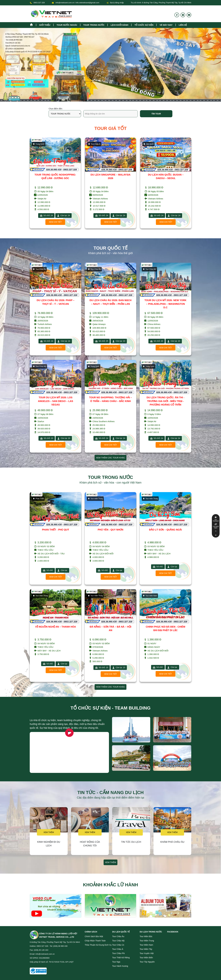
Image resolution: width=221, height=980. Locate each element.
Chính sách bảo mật (94, 936)
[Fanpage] (177, 15)
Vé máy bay (166, 25)
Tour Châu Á (94, 144)
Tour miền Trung (95, 499)
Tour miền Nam (150, 596)
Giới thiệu (45, 25)
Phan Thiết (38, 499)
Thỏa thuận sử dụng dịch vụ (98, 945)
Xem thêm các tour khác (111, 458)
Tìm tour (156, 114)
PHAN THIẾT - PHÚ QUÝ (56, 530)
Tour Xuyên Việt (147, 953)
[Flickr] (183, 15)
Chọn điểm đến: (56, 109)
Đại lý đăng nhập (115, 3)
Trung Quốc (39, 144)
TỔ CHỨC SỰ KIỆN (144, 25)
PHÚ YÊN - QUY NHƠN (110, 530)
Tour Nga (116, 962)
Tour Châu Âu (39, 269)
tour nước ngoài (67, 25)
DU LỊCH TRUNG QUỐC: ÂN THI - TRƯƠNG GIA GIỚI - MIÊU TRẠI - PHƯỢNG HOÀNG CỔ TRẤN (165, 401)
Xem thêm (49, 832)
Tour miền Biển (146, 958)
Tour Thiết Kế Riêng (121, 958)
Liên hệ (183, 25)
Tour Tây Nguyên (147, 962)
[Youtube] (189, 15)
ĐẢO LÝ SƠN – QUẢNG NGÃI (165, 530)
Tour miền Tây (146, 949)
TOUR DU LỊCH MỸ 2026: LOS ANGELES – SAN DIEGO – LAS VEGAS (55, 401)
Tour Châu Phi (118, 953)
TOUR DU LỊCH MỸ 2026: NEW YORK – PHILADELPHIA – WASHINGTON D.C (165, 304)
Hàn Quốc (148, 144)
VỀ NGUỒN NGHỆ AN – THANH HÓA (55, 627)
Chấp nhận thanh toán (95, 941)
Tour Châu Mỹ (149, 269)
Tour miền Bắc (146, 936)
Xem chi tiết (55, 222)
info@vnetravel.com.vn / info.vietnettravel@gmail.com (77, 3)
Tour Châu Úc (118, 945)
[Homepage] (33, 24)
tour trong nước (94, 25)
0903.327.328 (39, 3)
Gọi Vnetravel (216, 520)
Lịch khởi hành (119, 25)
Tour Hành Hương (120, 966)
